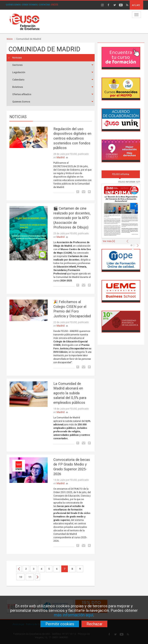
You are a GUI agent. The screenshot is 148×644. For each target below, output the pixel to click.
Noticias (17, 58)
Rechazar (95, 624)
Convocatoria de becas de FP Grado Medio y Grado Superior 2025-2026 (72, 467)
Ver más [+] (109, 241)
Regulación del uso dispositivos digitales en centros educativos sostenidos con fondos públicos (72, 138)
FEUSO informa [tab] (121, 174)
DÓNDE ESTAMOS (30, 5)
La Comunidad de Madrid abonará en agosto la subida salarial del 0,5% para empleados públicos (70, 393)
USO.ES (54, 5)
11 (30, 577)
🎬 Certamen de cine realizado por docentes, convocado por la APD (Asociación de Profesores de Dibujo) (72, 218)
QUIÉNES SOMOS (13, 5)
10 (21, 577)
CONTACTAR (44, 5)
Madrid (61, 157)
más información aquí (74, 615)
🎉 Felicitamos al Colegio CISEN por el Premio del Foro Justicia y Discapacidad (72, 309)
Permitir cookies (60, 624)
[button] (128, 240)
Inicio (10, 39)
